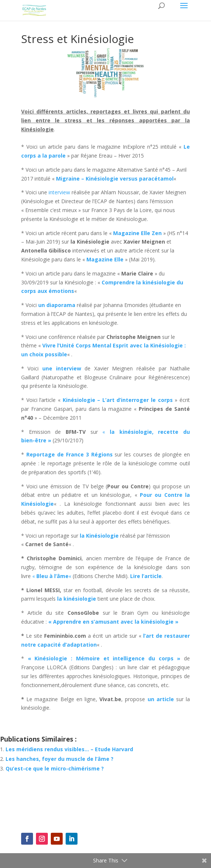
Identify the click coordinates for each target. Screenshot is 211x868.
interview (59, 192)
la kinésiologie (77, 599)
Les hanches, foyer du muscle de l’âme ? (60, 759)
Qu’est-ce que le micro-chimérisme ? (55, 768)
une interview (62, 368)
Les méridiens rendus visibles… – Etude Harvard (69, 749)
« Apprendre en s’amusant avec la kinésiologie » (113, 622)
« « (52, 576)
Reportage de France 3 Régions (70, 454)
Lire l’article (146, 576)
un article (161, 699)
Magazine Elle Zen (137, 233)
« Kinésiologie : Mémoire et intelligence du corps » (104, 658)
